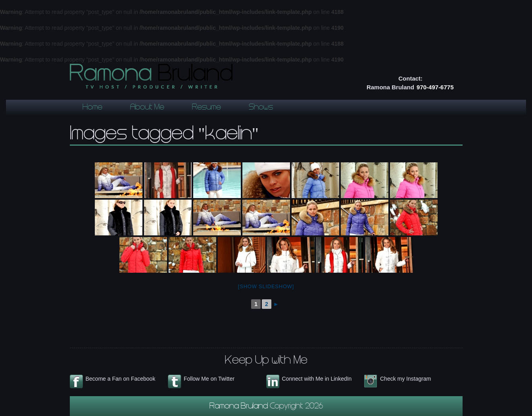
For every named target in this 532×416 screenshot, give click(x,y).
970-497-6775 (435, 87)
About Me (147, 108)
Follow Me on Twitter (209, 379)
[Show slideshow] (266, 286)
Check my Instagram (405, 379)
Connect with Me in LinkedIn (317, 379)
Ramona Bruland (240, 407)
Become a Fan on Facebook (121, 379)
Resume (206, 108)
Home (92, 108)
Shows (261, 108)
